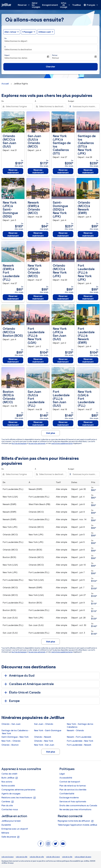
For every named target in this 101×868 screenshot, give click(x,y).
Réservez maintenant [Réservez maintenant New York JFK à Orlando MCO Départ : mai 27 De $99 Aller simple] (38, 297)
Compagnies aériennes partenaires (18, 790)
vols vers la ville (22, 857)
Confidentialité (67, 794)
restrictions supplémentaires (62, 443)
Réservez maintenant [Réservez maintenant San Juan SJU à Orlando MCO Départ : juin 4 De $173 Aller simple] (38, 171)
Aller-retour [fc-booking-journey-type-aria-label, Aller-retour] (10, 32)
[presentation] (91, 5)
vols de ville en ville (37, 857)
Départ (7, 55)
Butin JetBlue (10, 778)
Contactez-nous (10, 809)
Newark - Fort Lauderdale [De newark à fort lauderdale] (79, 737)
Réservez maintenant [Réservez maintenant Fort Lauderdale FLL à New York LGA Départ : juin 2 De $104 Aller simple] (38, 360)
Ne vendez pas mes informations (75, 809)
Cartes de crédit (9, 774)
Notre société (8, 786)
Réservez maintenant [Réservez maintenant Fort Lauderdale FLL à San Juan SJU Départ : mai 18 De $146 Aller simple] (63, 423)
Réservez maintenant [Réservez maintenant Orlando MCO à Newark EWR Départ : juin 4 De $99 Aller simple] (88, 234)
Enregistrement (50, 5)
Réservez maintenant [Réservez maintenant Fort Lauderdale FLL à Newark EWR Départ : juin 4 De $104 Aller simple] (88, 360)
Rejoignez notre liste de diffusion (76, 821)
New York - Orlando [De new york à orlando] (11, 741)
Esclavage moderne (69, 798)
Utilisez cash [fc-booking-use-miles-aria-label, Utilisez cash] (45, 32)
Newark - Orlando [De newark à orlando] (75, 730)
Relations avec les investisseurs (19, 798)
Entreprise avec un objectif (15, 829)
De (6, 38)
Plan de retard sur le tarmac (73, 786)
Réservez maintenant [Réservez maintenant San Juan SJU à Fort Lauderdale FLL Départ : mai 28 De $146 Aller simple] (38, 423)
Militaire (5, 833)
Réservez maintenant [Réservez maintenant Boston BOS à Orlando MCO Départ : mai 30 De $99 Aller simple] (13, 423)
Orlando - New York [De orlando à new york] (44, 741)
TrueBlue (77, 5)
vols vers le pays (7, 857)
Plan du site (7, 805)
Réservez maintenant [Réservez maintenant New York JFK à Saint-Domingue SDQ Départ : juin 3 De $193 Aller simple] (13, 234)
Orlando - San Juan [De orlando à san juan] (11, 724)
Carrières (8, 802)
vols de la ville (67, 857)
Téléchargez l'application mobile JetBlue (77, 825)
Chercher (50, 67)
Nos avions (7, 782)
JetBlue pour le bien (11, 821)
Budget (71, 101)
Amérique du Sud (19, 676)
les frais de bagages (19, 443)
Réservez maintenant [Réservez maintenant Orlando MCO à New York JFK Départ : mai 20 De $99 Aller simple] (63, 297)
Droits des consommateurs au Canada (78, 805)
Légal (62, 774)
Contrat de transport (70, 782)
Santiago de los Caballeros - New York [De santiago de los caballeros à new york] (15, 732)
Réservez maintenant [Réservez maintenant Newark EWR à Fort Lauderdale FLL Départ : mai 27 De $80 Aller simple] (13, 297)
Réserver (24, 5)
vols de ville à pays (53, 857)
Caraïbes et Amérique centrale (29, 684)
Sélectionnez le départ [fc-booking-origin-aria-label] (16, 41)
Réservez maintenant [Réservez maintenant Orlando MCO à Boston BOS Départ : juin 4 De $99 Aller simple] (13, 360)
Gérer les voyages (36, 5)
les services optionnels (37, 443)
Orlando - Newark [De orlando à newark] (43, 737)
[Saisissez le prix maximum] (85, 106)
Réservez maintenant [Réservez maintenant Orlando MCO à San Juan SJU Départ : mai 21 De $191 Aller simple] (13, 171)
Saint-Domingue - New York (15, 737)
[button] (29, 32)
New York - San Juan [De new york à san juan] (44, 745)
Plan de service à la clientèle (73, 790)
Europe (12, 701)
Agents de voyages (11, 794)
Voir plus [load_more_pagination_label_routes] (51, 752)
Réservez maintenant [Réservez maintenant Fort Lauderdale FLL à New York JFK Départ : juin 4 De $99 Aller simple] (88, 297)
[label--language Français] (91, 5)
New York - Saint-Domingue (48, 730)
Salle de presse (11, 837)
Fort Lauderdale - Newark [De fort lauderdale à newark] (79, 745)
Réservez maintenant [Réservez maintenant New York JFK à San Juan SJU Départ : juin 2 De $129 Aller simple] (63, 360)
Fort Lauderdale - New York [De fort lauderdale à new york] (80, 741)
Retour (55, 55)
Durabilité (6, 825)
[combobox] (19, 106)
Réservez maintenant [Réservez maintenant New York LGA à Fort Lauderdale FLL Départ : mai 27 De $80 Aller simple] (88, 423)
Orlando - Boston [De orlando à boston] (10, 745)
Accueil (5, 84)
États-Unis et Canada (22, 692)
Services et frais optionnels (73, 802)
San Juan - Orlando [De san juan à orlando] (44, 724)
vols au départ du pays (83, 857)
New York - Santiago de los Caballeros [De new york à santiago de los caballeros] (80, 725)
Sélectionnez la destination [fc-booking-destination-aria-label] (18, 49)
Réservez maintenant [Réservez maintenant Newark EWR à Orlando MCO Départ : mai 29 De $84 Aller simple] (38, 234)
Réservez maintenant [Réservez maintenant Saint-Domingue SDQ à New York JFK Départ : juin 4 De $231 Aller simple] (63, 234)
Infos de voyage (66, 5)
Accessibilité (66, 778)
